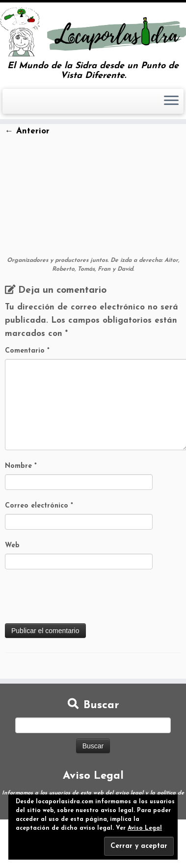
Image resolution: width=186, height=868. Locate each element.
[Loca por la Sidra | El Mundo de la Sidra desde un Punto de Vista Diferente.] (93, 32)
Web (12, 546)
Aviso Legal (145, 828)
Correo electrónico (39, 506)
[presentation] (80, 599)
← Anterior (27, 131)
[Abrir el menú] (171, 102)
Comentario (27, 351)
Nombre (21, 466)
